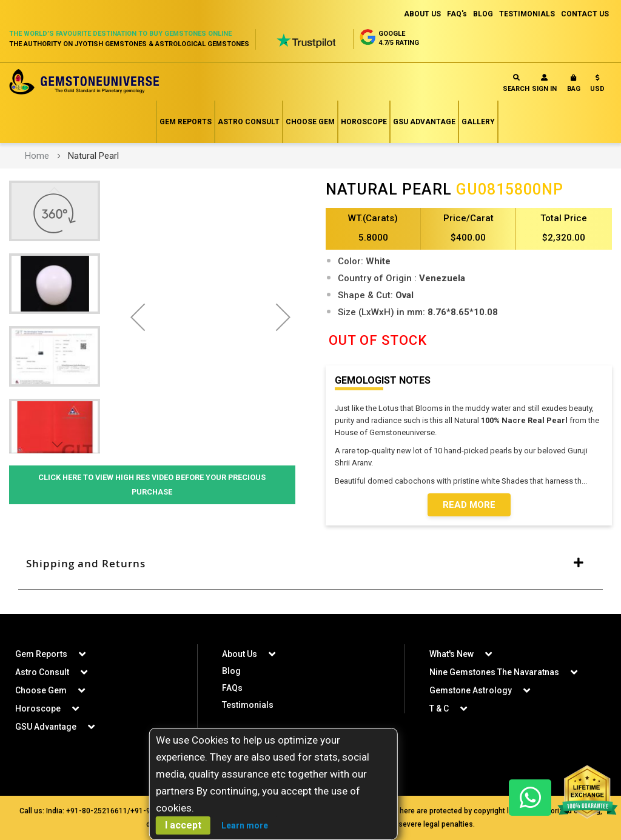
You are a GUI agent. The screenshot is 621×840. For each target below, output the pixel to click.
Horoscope (364, 122)
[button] (597, 86)
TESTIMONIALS (527, 14)
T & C (439, 708)
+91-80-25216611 (97, 811)
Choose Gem (310, 122)
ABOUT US (422, 14)
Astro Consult (249, 122)
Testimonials (248, 705)
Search (516, 83)
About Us (240, 654)
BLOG (483, 14)
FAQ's (457, 14)
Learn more (245, 825)
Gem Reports (186, 122)
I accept (183, 825)
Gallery (478, 122)
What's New (451, 654)
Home (37, 156)
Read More (469, 505)
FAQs (232, 688)
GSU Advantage (424, 122)
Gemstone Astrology (471, 690)
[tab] (310, 564)
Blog (231, 671)
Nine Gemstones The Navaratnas (494, 672)
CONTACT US (585, 14)
